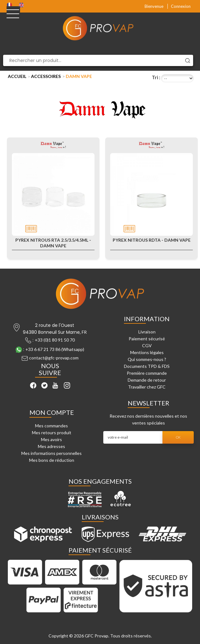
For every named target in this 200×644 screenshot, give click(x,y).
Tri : (156, 77)
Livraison (147, 332)
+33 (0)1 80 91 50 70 (55, 340)
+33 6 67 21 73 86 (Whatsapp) (55, 349)
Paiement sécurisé (147, 339)
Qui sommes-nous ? (147, 359)
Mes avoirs (51, 439)
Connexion (181, 6)
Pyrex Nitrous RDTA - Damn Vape (152, 240)
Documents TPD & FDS (147, 366)
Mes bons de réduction (52, 460)
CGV (147, 345)
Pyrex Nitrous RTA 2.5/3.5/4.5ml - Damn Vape (53, 243)
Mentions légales (147, 352)
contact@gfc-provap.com (54, 358)
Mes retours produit (52, 433)
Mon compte (52, 412)
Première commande (147, 373)
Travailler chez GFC (147, 387)
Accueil (17, 76)
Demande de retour (147, 380)
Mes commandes (51, 426)
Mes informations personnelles (51, 453)
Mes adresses (51, 446)
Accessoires (46, 76)
